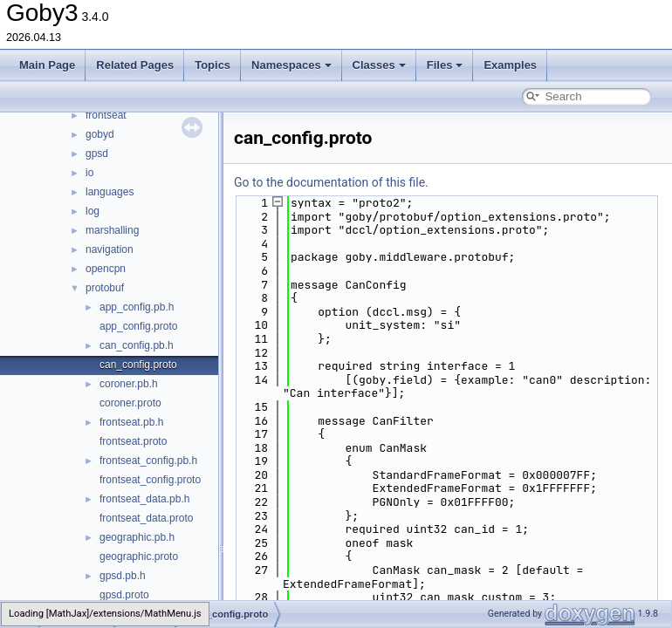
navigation (110, 249)
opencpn (106, 269)
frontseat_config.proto (150, 480)
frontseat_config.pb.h (148, 461)
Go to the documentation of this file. (331, 182)
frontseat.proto (133, 441)
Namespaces (291, 65)
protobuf (105, 288)
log (93, 211)
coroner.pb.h (129, 384)
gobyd (100, 134)
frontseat (106, 115)
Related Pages (135, 65)
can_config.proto (138, 365)
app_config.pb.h (137, 307)
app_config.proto (138, 326)
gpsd (97, 154)
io (89, 173)
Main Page (47, 65)
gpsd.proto (124, 595)
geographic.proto (139, 556)
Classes (379, 65)
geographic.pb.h (137, 537)
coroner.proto (130, 403)
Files (445, 65)
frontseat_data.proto (146, 518)
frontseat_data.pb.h (144, 499)
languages (110, 192)
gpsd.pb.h (123, 576)
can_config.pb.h (137, 345)
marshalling (112, 230)
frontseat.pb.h (131, 422)
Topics (213, 65)
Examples (510, 65)
